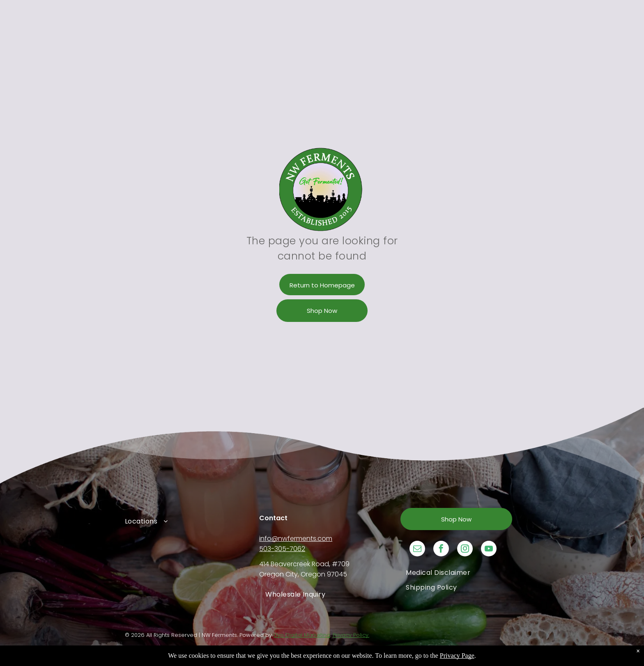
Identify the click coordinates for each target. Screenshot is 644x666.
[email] (417, 550)
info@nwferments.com (296, 539)
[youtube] (489, 550)
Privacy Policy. (351, 635)
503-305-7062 (282, 549)
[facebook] (441, 550)
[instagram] (465, 550)
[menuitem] (188, 521)
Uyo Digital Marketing (302, 635)
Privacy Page (457, 656)
